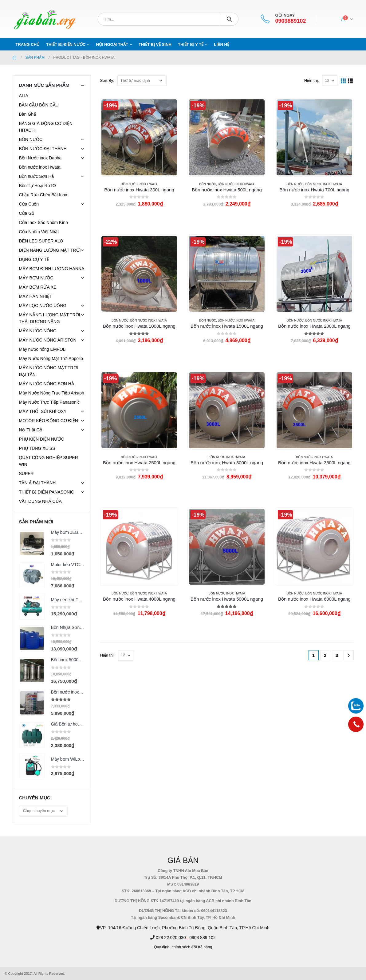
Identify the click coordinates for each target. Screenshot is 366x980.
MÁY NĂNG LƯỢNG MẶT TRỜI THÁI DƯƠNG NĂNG (50, 318)
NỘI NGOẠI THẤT (112, 44)
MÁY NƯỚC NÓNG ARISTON (48, 340)
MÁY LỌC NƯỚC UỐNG (43, 306)
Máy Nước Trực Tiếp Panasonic (49, 402)
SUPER (26, 474)
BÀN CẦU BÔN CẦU (39, 105)
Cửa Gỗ (27, 213)
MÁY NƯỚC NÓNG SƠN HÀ (47, 384)
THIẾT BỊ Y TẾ (191, 44)
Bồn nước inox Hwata (139, 184)
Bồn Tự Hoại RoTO (37, 186)
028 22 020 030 (171, 938)
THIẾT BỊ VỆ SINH (155, 44)
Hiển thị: (312, 80)
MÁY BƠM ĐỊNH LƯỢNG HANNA (52, 269)
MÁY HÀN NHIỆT (36, 296)
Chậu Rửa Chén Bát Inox (43, 195)
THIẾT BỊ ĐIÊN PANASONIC (47, 492)
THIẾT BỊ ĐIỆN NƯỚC (66, 44)
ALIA (24, 96)
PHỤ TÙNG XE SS (37, 448)
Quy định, (162, 947)
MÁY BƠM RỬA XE (38, 287)
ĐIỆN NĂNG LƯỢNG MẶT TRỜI (50, 250)
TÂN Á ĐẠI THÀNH (37, 483)
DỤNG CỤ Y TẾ (34, 259)
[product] (139, 137)
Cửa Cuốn (29, 204)
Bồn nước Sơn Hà (37, 176)
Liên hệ (222, 44)
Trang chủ (28, 44)
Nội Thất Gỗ (31, 430)
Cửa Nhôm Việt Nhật (39, 232)
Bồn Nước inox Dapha (40, 158)
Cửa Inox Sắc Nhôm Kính (43, 222)
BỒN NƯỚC (208, 184)
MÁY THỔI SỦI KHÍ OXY (43, 411)
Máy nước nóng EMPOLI (43, 349)
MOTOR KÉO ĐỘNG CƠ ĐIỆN (49, 421)
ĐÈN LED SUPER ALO (41, 241)
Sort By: (107, 80)
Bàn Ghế (28, 114)
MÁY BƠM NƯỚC (36, 278)
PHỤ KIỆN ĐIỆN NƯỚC (42, 439)
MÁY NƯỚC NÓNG (38, 331)
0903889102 (290, 21)
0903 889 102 (203, 938)
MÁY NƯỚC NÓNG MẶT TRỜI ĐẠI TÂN (49, 371)
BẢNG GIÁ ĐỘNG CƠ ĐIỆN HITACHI (46, 127)
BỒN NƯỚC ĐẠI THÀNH (43, 149)
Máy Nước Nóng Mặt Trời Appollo (51, 358)
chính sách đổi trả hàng (192, 947)
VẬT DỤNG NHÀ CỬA (40, 501)
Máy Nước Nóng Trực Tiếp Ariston (52, 393)
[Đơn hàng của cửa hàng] (142, 81)
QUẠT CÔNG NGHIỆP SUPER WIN (49, 461)
